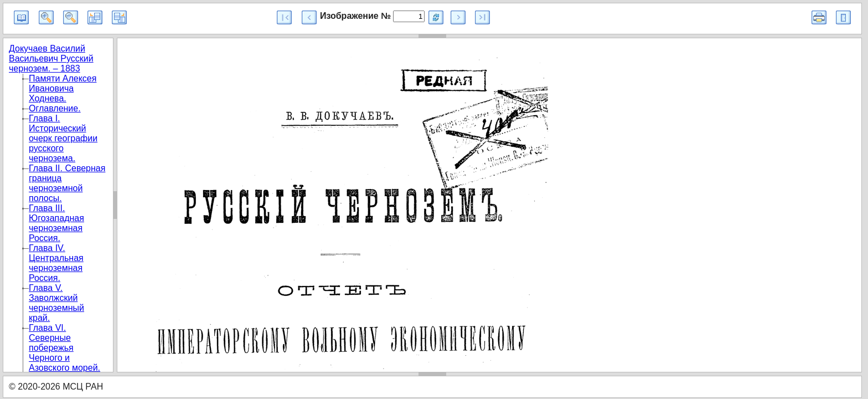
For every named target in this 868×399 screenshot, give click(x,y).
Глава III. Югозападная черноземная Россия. (56, 223)
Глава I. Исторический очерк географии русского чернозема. (63, 138)
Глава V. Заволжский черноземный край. (56, 303)
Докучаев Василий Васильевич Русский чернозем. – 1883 (51, 58)
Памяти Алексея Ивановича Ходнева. (63, 88)
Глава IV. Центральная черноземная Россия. (56, 263)
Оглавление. (55, 108)
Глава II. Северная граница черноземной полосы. (67, 183)
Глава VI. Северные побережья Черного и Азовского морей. (64, 348)
